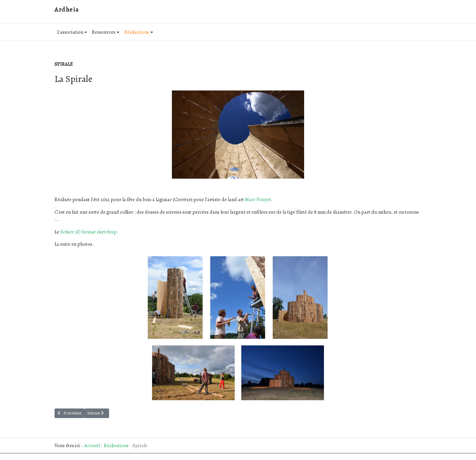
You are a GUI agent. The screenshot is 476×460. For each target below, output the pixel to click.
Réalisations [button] (139, 32)
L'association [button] (72, 32)
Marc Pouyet (258, 199)
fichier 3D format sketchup (88, 232)
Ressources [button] (106, 32)
